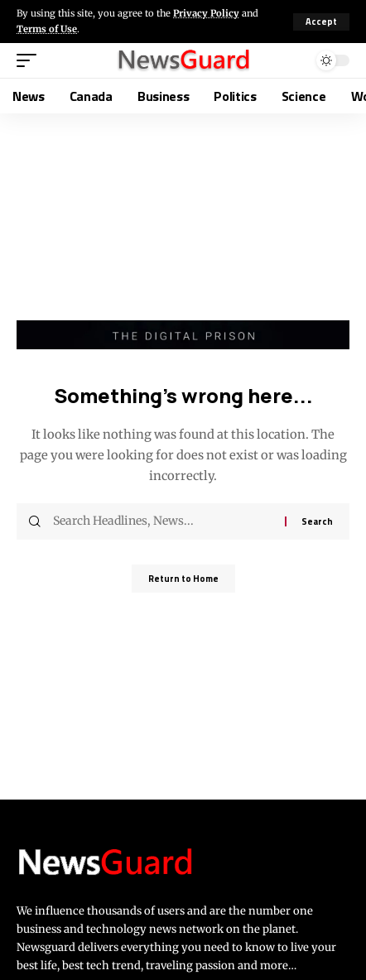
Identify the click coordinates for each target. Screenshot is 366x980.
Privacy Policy (206, 13)
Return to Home (183, 579)
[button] (321, 22)
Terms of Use (47, 29)
